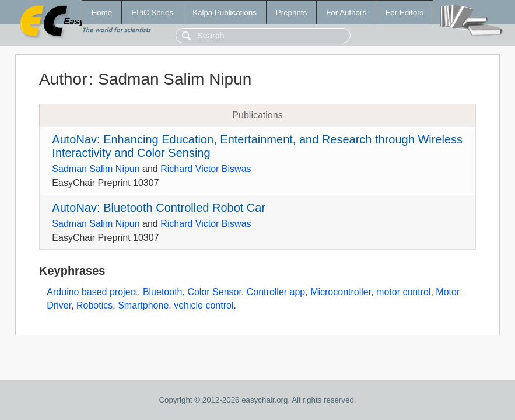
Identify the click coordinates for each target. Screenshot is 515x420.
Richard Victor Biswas (206, 169)
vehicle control (204, 305)
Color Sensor (214, 292)
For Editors (404, 13)
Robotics (94, 305)
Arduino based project (92, 292)
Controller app (276, 292)
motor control (403, 292)
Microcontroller (341, 292)
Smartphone (143, 305)
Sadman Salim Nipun (96, 169)
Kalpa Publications (225, 13)
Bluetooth (163, 292)
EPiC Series (152, 13)
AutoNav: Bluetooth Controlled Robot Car (159, 208)
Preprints (291, 13)
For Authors (346, 13)
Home (102, 13)
